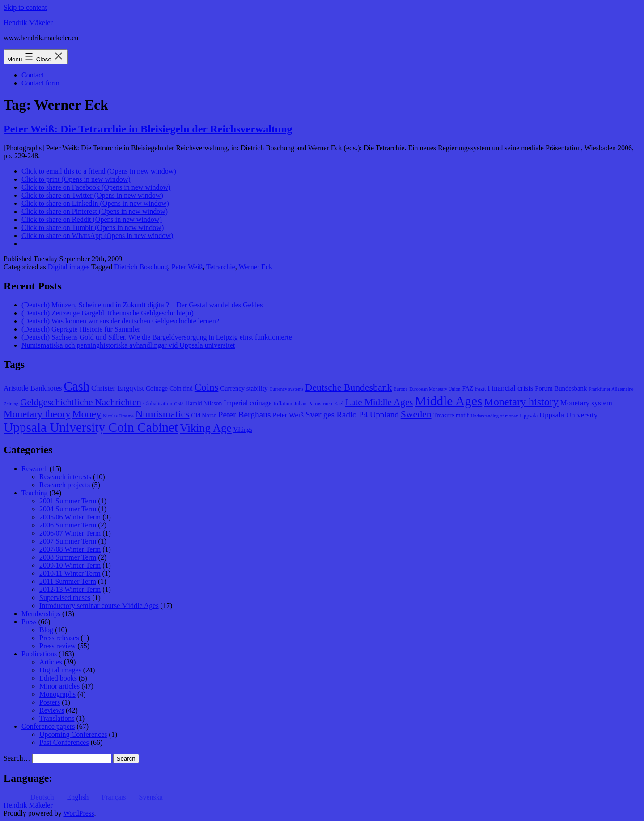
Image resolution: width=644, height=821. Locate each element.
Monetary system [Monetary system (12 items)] (586, 403)
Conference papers (48, 726)
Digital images (69, 267)
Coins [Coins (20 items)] (206, 387)
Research (35, 469)
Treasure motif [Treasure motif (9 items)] (451, 415)
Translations (57, 718)
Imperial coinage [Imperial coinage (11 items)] (248, 403)
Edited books (58, 678)
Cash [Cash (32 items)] (77, 386)
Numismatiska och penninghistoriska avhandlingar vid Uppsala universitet (128, 345)
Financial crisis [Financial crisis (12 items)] (510, 388)
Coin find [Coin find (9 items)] (181, 389)
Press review (57, 646)
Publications (39, 654)
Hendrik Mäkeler (28, 23)
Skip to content (25, 7)
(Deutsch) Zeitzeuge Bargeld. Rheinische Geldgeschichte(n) (108, 313)
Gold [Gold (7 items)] (179, 404)
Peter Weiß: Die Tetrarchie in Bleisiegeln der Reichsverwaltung (148, 129)
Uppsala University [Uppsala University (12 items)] (568, 415)
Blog (46, 630)
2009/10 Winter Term (70, 565)
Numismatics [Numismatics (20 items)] (163, 414)
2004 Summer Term (68, 509)
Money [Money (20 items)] (87, 414)
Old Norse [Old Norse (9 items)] (204, 415)
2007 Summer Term (68, 541)
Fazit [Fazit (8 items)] (480, 389)
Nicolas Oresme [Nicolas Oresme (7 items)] (118, 416)
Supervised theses (65, 598)
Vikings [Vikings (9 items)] (243, 430)
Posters (50, 702)
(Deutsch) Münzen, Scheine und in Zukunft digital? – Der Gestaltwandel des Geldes (142, 305)
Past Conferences (64, 742)
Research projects (65, 485)
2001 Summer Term (68, 501)
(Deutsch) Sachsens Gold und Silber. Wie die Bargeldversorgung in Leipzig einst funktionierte (157, 337)
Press (29, 622)
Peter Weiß (187, 267)
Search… (17, 758)
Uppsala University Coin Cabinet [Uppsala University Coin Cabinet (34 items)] (91, 427)
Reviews (52, 710)
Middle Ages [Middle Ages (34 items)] (449, 401)
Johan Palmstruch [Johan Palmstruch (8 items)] (313, 404)
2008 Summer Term (68, 557)
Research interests (65, 477)
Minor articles (59, 686)
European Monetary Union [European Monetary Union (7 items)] (435, 389)
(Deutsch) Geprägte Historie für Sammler (81, 329)
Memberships (41, 614)
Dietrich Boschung (141, 267)
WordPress (78, 813)
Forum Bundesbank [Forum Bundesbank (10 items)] (561, 388)
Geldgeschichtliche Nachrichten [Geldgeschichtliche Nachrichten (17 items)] (81, 402)
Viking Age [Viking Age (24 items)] (206, 428)
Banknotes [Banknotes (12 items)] (46, 388)
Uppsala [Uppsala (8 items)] (529, 416)
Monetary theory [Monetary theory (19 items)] (37, 414)
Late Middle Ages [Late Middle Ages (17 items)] (379, 402)
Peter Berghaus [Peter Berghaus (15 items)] (245, 415)
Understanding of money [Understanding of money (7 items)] (494, 416)
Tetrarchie (221, 267)
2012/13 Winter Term (70, 589)
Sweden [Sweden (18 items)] (416, 414)
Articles (51, 662)
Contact (33, 75)
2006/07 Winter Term (70, 533)
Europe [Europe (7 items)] (400, 389)
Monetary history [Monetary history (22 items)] (521, 402)
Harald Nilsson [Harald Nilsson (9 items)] (204, 403)
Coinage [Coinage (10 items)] (157, 388)
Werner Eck (255, 267)
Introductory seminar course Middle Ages (99, 606)
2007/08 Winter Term (70, 549)
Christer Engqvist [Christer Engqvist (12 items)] (118, 388)
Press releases (59, 638)
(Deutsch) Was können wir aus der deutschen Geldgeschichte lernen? (120, 321)
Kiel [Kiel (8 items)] (339, 404)
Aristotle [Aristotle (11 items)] (16, 388)
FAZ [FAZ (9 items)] (468, 389)
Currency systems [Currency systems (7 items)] (286, 389)
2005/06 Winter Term (70, 517)
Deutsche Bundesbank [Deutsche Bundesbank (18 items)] (348, 387)
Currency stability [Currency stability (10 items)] (244, 388)
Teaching (34, 493)
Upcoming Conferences (73, 734)
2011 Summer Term (68, 581)
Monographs (57, 694)
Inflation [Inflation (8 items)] (283, 404)
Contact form (40, 83)
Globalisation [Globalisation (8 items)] (158, 404)
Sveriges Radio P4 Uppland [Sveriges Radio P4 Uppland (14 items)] (352, 415)
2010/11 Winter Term (70, 573)
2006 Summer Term (68, 525)
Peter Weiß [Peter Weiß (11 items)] (288, 415)
